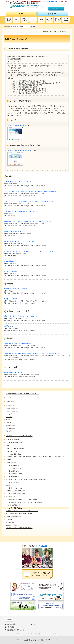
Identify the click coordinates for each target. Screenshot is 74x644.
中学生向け (9, 417)
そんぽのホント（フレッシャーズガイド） (20, 241)
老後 (41, 20)
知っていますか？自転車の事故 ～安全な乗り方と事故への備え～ (29, 201)
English (9, 620)
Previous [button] (23, 559)
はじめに (9, 398)
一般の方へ (21, 14)
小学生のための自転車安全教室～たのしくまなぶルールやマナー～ (28, 221)
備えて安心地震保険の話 (14, 231)
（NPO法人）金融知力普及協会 (15, 448)
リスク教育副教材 (11, 271)
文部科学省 (9, 519)
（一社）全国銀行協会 (12, 471)
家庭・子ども (25, 20)
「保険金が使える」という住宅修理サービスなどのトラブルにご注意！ (30, 251)
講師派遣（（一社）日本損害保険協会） (19, 343)
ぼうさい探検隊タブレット (14, 299)
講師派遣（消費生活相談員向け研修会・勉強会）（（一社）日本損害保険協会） (33, 353)
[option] (27, 558)
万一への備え (50, 20)
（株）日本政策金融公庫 (13, 505)
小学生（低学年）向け (12, 408)
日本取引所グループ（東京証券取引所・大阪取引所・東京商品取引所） (26, 479)
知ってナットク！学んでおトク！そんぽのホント (22, 316)
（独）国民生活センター (13, 451)
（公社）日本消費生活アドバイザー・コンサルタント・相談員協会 (25, 502)
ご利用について (11, 402)
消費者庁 (9, 460)
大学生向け (9, 423)
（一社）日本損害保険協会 (14, 508)
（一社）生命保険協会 (12, 465)
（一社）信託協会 (11, 462)
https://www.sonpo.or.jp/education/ (22, 150)
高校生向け (9, 420)
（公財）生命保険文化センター (15, 468)
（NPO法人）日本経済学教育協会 (16, 491)
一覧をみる (44, 546)
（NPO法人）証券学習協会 (14, 454)
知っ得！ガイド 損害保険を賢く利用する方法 (21, 211)
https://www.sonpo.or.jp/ (18, 125)
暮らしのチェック (58, 20)
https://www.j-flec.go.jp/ (53, 1)
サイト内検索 (7, 26)
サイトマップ (37, 624)
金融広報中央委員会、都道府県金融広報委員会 (19, 528)
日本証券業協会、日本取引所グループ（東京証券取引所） (22, 499)
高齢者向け (9, 431)
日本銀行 (9, 485)
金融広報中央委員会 (12, 525)
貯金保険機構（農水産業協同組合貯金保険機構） (20, 514)
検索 (34, 26)
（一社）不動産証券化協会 (14, 517)
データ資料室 (66, 20)
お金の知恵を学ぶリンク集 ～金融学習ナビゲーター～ (23, 394)
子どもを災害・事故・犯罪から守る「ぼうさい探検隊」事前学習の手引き (31, 191)
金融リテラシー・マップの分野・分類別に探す (19, 436)
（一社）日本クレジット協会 (14, 488)
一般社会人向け (11, 428)
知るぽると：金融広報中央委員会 (27, 6)
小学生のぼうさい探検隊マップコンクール (20, 372)
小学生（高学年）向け (12, 414)
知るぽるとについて (56, 9)
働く (17, 20)
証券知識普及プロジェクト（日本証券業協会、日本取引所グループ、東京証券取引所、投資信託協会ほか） (36, 457)
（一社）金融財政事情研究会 (14, 443)
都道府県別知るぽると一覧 (15, 630)
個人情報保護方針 (12, 624)
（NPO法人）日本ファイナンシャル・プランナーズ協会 (22, 511)
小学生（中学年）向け (12, 411)
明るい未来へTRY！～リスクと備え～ (18, 181)
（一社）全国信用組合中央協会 (15, 474)
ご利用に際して (12, 627)
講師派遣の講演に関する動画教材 (17, 289)
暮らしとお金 (8, 20)
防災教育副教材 (11, 261)
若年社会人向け (11, 425)
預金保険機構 (10, 522)
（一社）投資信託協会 (12, 482)
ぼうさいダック (11, 326)
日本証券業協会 (11, 497)
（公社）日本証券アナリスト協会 (16, 494)
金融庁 (8, 445)
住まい (33, 20)
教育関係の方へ (53, 14)
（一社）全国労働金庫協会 (14, 477)
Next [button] (51, 559)
